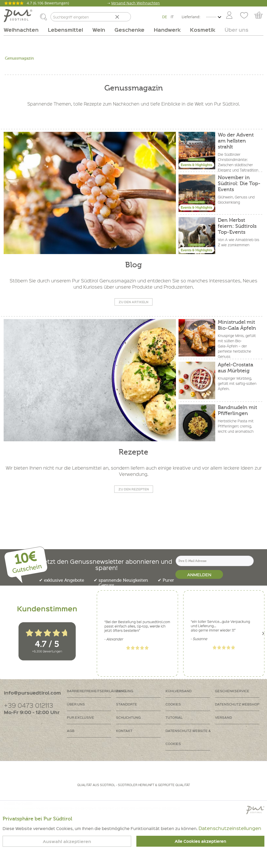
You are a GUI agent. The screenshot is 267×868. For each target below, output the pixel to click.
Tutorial (174, 717)
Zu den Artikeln (133, 302)
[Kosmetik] (203, 30)
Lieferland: (191, 17)
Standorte (127, 704)
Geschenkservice (232, 691)
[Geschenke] (129, 30)
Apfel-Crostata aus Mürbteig (236, 368)
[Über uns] (234, 30)
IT (172, 17)
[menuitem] (229, 16)
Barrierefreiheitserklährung (92, 691)
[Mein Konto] (229, 16)
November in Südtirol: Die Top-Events (239, 183)
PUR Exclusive (81, 717)
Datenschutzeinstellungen (230, 828)
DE (165, 17)
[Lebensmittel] (65, 30)
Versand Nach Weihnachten (135, 3)
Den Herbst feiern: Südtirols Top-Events (237, 226)
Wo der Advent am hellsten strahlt (236, 141)
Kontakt (124, 731)
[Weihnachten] (23, 30)
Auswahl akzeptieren (67, 841)
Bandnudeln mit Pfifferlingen (237, 410)
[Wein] (99, 30)
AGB (71, 731)
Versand (223, 717)
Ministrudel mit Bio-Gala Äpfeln (237, 325)
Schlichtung (128, 717)
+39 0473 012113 (28, 705)
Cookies (173, 704)
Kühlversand (179, 691)
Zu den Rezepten (134, 489)
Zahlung (125, 691)
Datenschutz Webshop (237, 704)
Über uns (76, 704)
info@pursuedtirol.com (32, 693)
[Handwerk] (167, 30)
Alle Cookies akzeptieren (200, 841)
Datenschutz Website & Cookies (188, 737)
